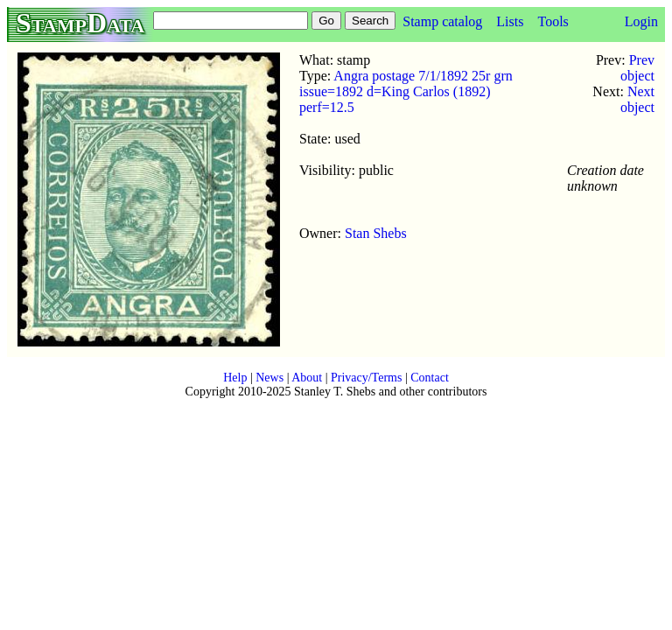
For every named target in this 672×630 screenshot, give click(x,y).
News (269, 378)
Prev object (637, 68)
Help (235, 378)
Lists (510, 21)
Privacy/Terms (366, 378)
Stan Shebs (376, 233)
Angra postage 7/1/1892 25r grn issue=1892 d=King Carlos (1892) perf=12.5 (406, 91)
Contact (430, 378)
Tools (553, 21)
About (307, 378)
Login (641, 21)
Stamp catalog (442, 21)
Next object (637, 99)
